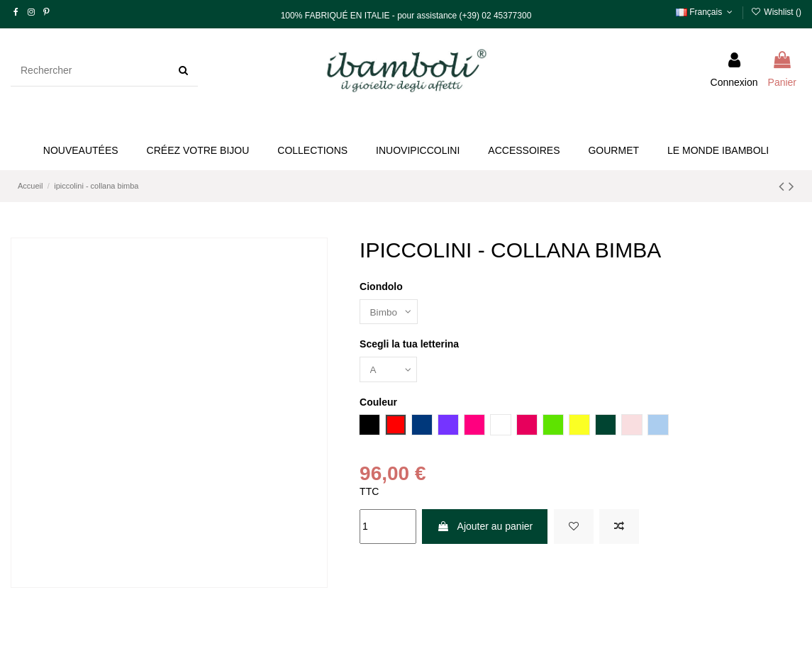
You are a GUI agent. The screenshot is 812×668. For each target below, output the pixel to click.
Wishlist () (776, 12)
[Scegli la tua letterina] (389, 371)
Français (706, 12)
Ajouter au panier (485, 528)
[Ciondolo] (389, 312)
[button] (198, 151)
